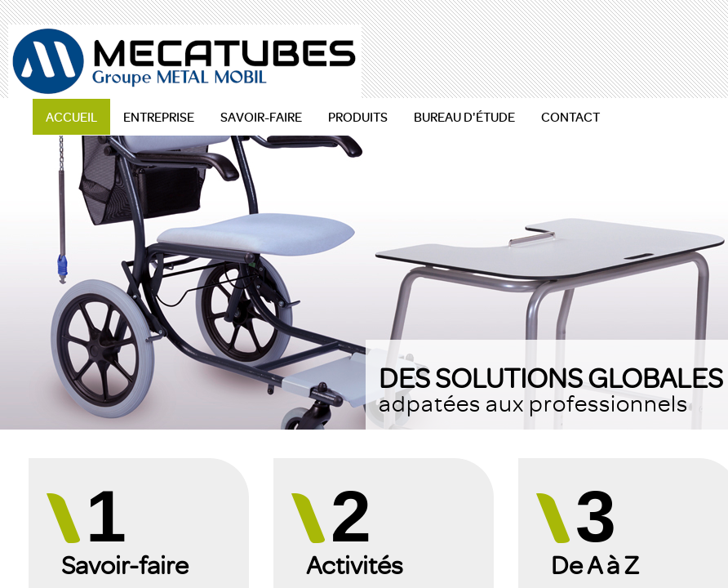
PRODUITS (358, 117)
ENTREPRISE (159, 117)
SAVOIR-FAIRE (261, 117)
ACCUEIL (71, 117)
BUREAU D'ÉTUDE (464, 117)
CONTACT (570, 117)
